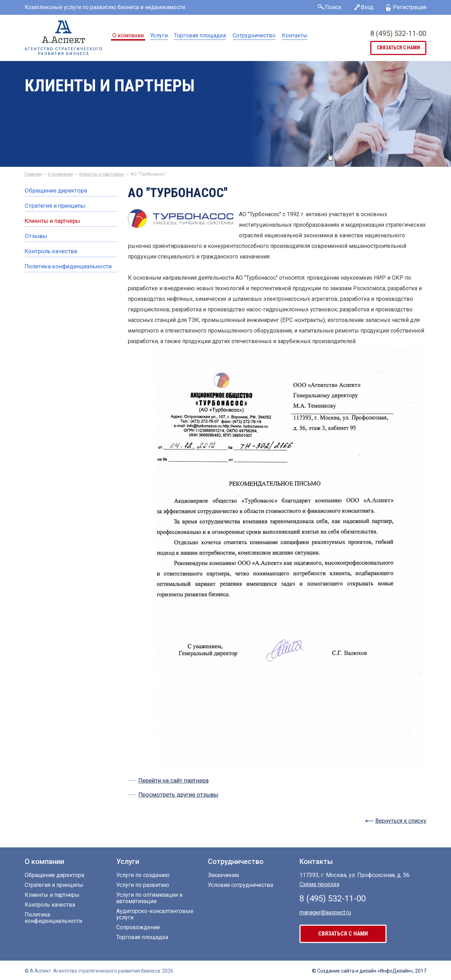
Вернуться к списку (401, 821)
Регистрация (410, 7)
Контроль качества (51, 251)
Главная (33, 174)
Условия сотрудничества (240, 885)
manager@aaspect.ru (325, 912)
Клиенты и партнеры (102, 174)
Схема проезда (319, 884)
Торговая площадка (200, 35)
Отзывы (36, 236)
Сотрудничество (254, 35)
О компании (128, 35)
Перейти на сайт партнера (174, 780)
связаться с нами (399, 48)
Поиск (333, 7)
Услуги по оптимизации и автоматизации (149, 898)
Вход (367, 7)
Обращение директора (56, 191)
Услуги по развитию (143, 885)
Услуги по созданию (143, 875)
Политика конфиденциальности (68, 266)
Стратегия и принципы (55, 206)
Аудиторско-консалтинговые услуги (155, 914)
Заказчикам (223, 875)
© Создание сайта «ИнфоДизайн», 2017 (369, 971)
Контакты (295, 35)
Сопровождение (138, 927)
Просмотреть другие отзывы (178, 795)
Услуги (159, 35)
